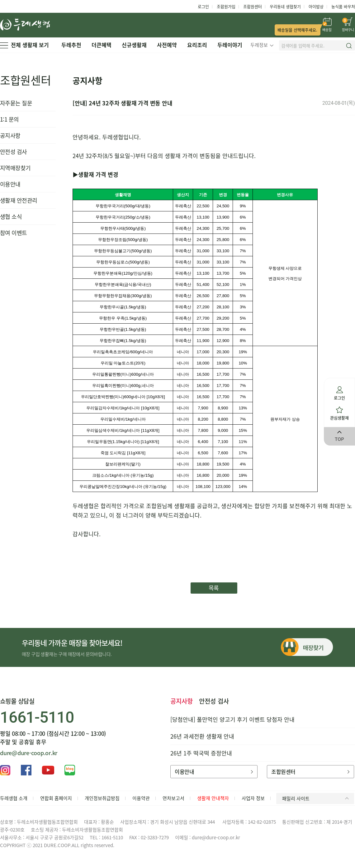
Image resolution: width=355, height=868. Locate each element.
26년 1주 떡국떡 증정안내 (201, 753)
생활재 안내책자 (213, 798)
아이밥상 (316, 6)
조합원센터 (253, 6)
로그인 (203, 6)
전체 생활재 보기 (24, 45)
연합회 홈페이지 (56, 798)
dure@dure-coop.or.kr (29, 753)
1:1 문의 (9, 119)
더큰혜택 (102, 45)
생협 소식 (11, 217)
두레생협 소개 (14, 798)
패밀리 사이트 (317, 798)
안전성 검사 (14, 152)
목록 (214, 588)
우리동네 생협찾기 (285, 6)
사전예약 (167, 45)
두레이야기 (230, 45)
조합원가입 (226, 6)
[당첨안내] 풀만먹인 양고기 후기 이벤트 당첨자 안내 (232, 719)
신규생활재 (134, 45)
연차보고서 (173, 798)
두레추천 (71, 45)
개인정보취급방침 (102, 798)
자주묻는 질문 (16, 103)
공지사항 (10, 135)
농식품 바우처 (343, 6)
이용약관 (141, 798)
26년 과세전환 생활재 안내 (202, 736)
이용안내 (10, 184)
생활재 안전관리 (19, 200)
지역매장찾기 (15, 168)
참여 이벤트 (14, 233)
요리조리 (197, 45)
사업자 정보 (253, 798)
